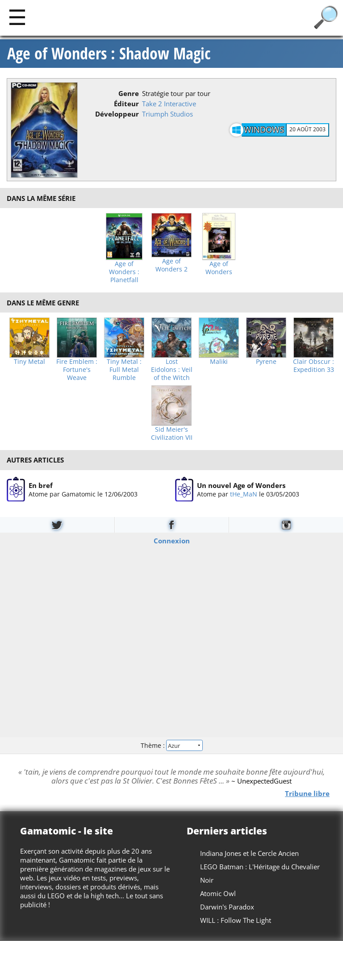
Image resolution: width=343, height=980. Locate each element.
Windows (264, 129)
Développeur (117, 114)
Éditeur (126, 104)
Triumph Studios (167, 114)
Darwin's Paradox (227, 907)
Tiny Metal (29, 362)
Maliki (219, 362)
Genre (129, 93)
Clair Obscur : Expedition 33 (314, 366)
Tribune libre (307, 793)
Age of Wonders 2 (171, 265)
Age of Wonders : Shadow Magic (109, 54)
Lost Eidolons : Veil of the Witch (172, 370)
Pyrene (266, 362)
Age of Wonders (219, 268)
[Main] (17, 17)
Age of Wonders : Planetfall (124, 272)
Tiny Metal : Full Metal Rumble (124, 370)
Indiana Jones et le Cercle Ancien (249, 853)
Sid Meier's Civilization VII (172, 434)
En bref (41, 485)
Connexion (172, 541)
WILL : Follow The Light (236, 920)
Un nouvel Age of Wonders (241, 485)
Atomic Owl (218, 893)
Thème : (171, 745)
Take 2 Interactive (169, 104)
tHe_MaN (244, 494)
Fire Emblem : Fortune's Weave (77, 370)
